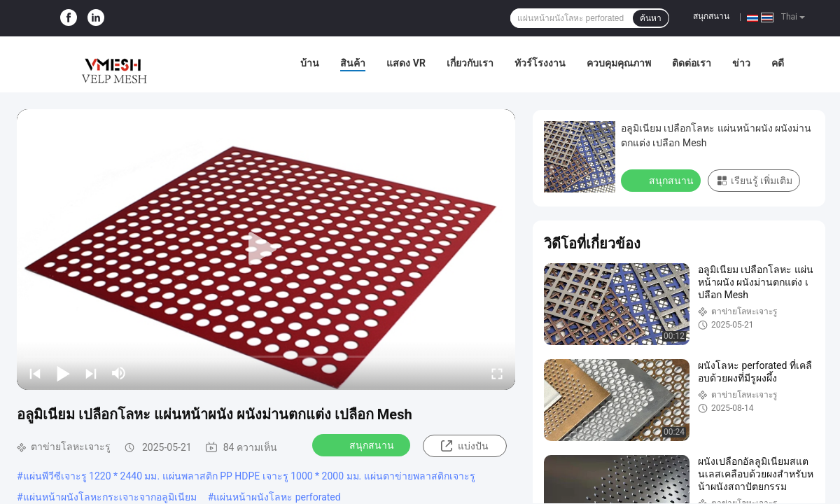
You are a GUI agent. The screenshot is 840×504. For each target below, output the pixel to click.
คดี (778, 63)
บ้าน (310, 63)
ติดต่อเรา (692, 63)
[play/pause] (63, 373)
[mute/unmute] (119, 373)
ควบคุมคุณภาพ (619, 63)
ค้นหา (651, 18)
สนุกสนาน (711, 16)
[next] (91, 373)
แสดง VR (406, 63)
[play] (266, 249)
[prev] (35, 373)
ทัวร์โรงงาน (540, 63)
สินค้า (353, 63)
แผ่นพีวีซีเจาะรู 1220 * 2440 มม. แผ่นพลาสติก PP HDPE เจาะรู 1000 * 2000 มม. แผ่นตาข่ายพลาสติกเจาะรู (249, 476)
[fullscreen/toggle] (497, 373)
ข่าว (741, 63)
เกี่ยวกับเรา (470, 63)
